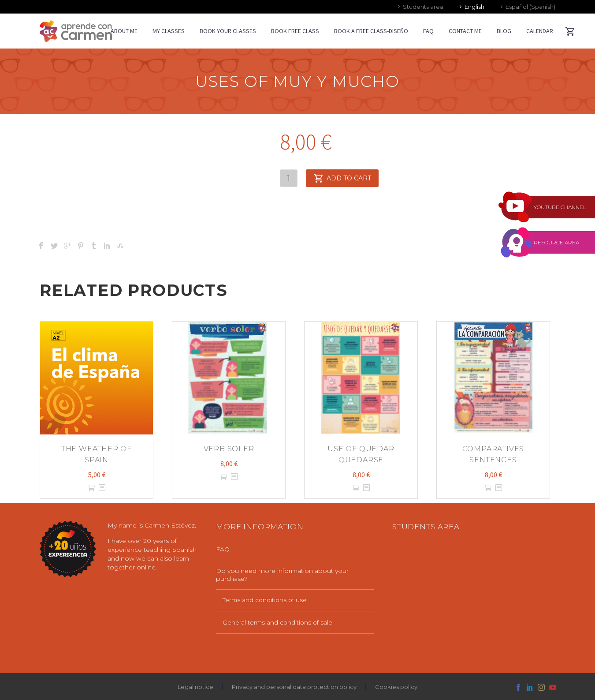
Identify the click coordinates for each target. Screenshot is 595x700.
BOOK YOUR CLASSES (228, 31)
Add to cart (342, 178)
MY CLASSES (169, 31)
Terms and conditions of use (266, 600)
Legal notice (195, 687)
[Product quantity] (289, 178)
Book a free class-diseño (371, 31)
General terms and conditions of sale (279, 622)
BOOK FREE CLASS (295, 31)
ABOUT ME (124, 31)
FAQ (428, 31)
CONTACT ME (465, 31)
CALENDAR (540, 31)
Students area (423, 7)
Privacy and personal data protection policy (294, 687)
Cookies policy (396, 687)
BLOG (504, 31)
